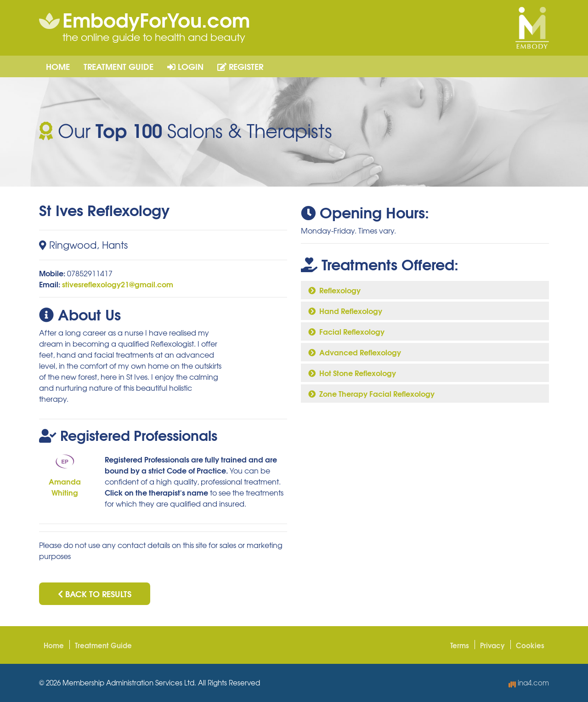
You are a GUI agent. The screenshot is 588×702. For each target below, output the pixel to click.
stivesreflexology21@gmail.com (118, 284)
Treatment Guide (119, 66)
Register (240, 66)
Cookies (530, 645)
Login (185, 66)
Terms (460, 645)
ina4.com (529, 683)
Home (58, 66)
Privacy (492, 645)
